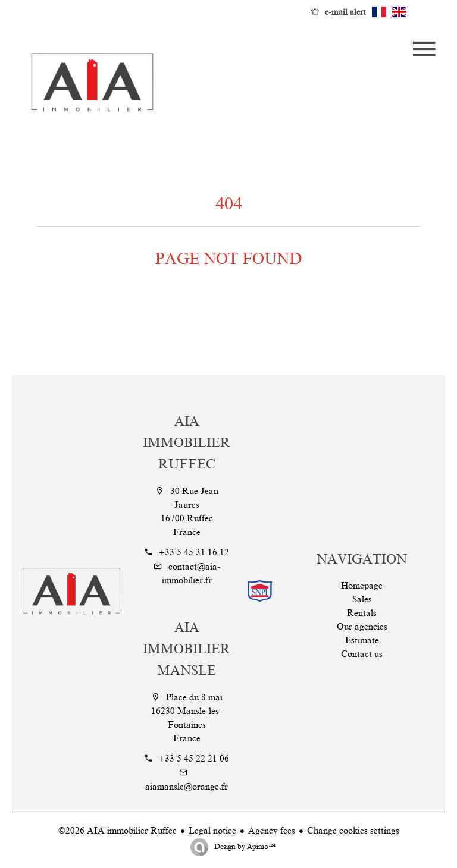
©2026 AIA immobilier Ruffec (118, 831)
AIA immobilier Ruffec (187, 443)
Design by (244, 847)
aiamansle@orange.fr (187, 787)
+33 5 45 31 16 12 (194, 552)
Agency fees (272, 831)
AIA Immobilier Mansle (187, 649)
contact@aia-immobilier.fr (191, 573)
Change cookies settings (353, 831)
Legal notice (212, 831)
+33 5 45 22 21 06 (194, 759)
